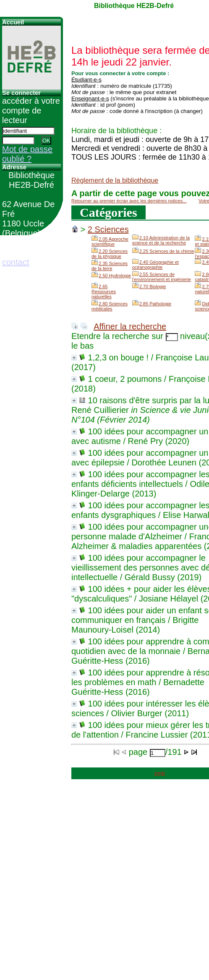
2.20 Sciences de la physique (110, 254)
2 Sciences (108, 229)
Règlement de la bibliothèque (115, 180)
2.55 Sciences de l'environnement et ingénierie (162, 277)
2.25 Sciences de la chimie (167, 251)
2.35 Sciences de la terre (110, 266)
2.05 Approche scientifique (110, 242)
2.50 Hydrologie (115, 276)
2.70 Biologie (153, 286)
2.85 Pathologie (155, 304)
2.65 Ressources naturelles (104, 292)
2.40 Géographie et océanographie (155, 265)
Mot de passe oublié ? (27, 154)
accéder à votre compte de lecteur (31, 110)
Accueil (13, 22)
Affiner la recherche (130, 326)
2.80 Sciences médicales (110, 306)
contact (16, 262)
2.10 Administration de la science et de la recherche (161, 240)
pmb (160, 773)
